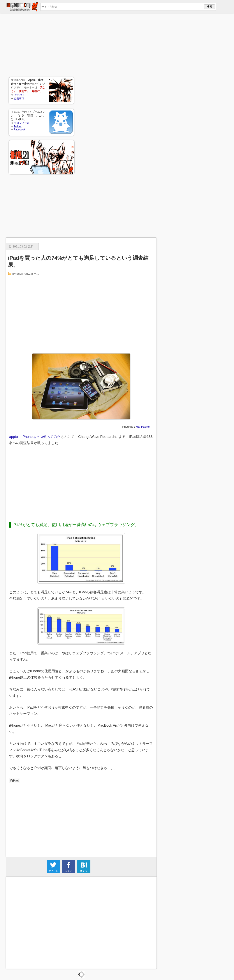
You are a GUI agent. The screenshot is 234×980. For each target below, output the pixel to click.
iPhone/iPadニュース (26, 274)
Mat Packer (143, 427)
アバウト (19, 95)
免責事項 (19, 99)
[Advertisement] (41, 45)
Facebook (20, 130)
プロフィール (22, 123)
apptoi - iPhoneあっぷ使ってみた (35, 437)
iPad (16, 780)
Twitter (18, 126)
